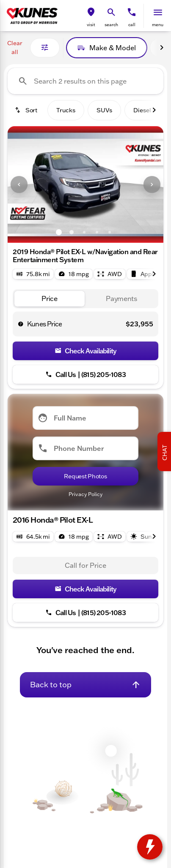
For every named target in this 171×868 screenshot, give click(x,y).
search (111, 25)
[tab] (50, 299)
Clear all (15, 47)
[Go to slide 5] (110, 232)
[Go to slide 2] (72, 232)
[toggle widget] (150, 847)
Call (132, 25)
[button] (91, 16)
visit (91, 25)
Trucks (66, 110)
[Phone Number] (85, 448)
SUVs (104, 110)
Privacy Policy (85, 494)
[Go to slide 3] (84, 232)
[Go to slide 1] (59, 232)
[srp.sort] (26, 110)
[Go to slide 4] (97, 232)
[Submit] (85, 476)
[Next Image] (162, 48)
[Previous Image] (19, 184)
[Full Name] (85, 418)
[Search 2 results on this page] (85, 81)
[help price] (21, 324)
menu (158, 25)
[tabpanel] (85, 566)
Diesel (142, 110)
